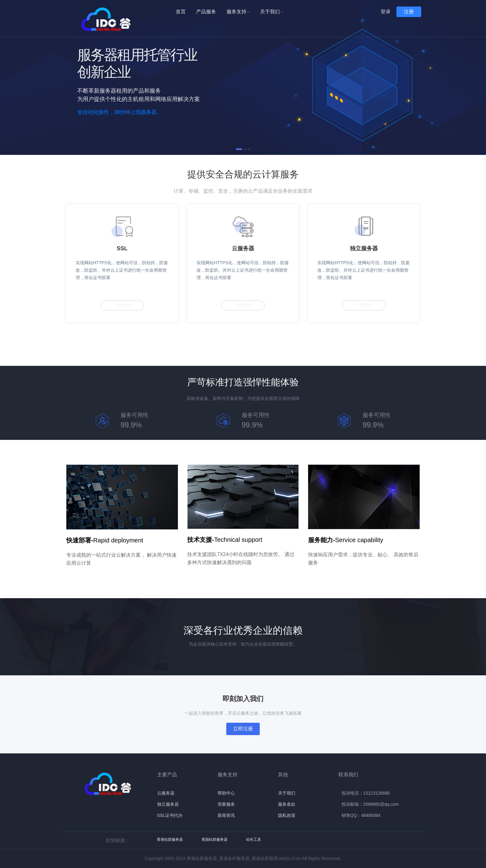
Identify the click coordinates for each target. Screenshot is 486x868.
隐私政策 (287, 815)
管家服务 (226, 804)
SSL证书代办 (170, 815)
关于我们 (272, 12)
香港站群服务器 (170, 840)
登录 (386, 12)
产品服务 (206, 12)
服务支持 (238, 12)
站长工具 (254, 840)
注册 (409, 12)
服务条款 (287, 804)
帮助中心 (226, 793)
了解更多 (122, 305)
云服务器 (166, 793)
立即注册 (243, 729)
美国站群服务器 (214, 840)
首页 (181, 12)
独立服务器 (168, 804)
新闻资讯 (226, 815)
